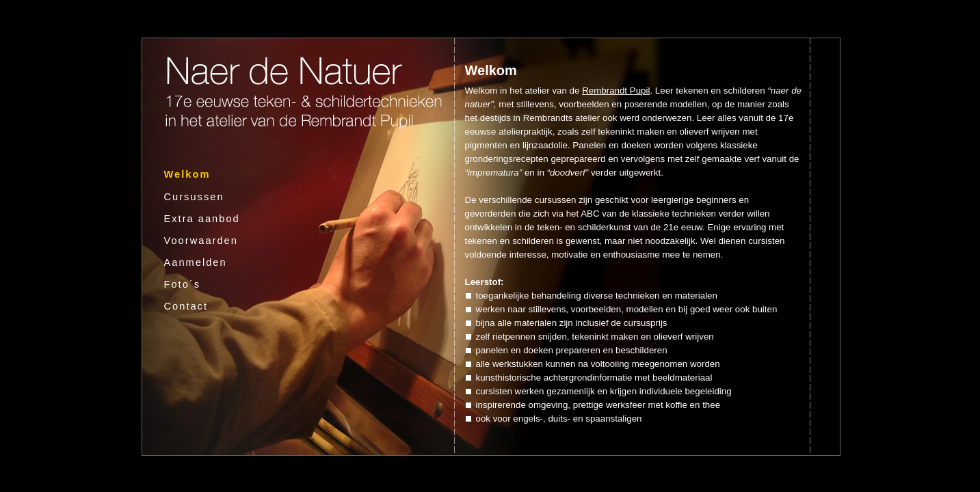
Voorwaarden (201, 241)
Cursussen (194, 197)
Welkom (187, 174)
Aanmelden (196, 262)
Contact (186, 306)
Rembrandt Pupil (616, 91)
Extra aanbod (202, 219)
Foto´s (183, 284)
